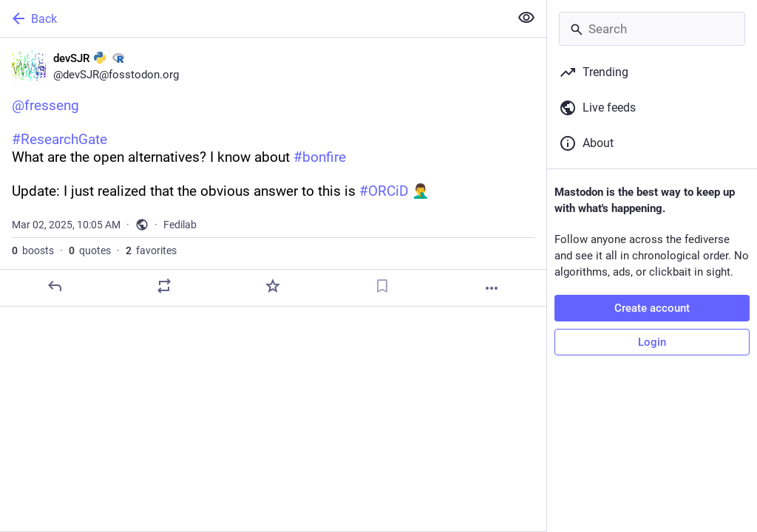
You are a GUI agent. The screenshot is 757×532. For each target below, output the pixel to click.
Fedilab (180, 225)
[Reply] (55, 286)
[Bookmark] (382, 286)
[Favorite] (273, 286)
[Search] (652, 29)
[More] (492, 288)
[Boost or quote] (164, 286)
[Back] (253, 18)
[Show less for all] (526, 18)
